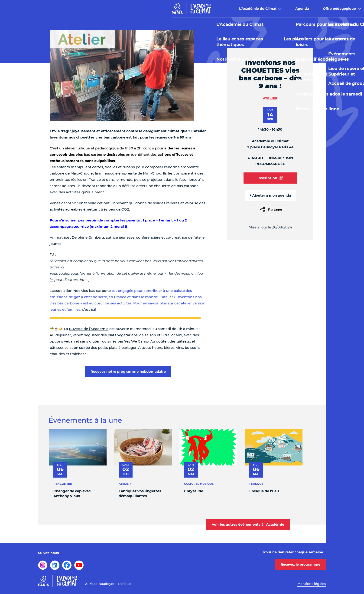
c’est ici (88, 309)
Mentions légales (312, 584)
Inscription (270, 178)
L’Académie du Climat (124, 9)
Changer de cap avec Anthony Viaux (72, 493)
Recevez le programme (301, 564)
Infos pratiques (286, 9)
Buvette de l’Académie (89, 329)
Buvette (248, 9)
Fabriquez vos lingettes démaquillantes (140, 493)
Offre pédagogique (206, 9)
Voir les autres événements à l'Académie (248, 524)
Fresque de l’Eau (264, 491)
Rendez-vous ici (181, 273)
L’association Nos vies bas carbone (80, 291)
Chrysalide (194, 491)
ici (62, 267)
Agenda (168, 9)
